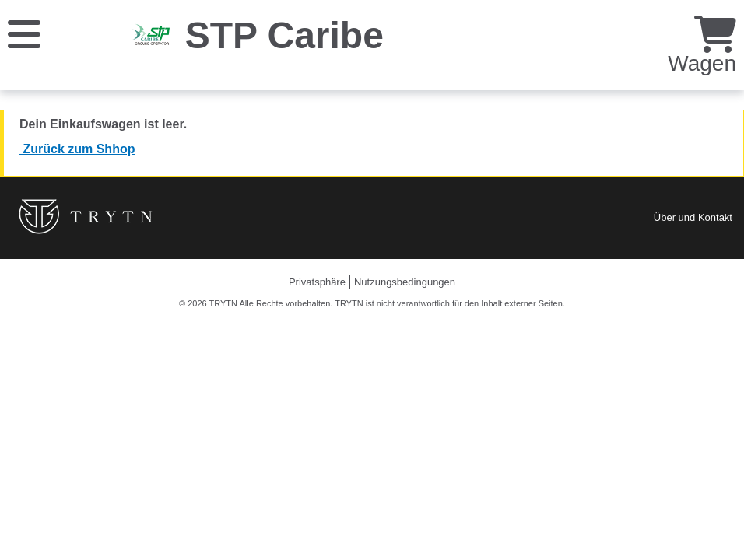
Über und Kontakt (693, 217)
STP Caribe (284, 35)
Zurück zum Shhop (77, 149)
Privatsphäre (317, 282)
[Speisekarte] (24, 33)
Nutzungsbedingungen (405, 282)
